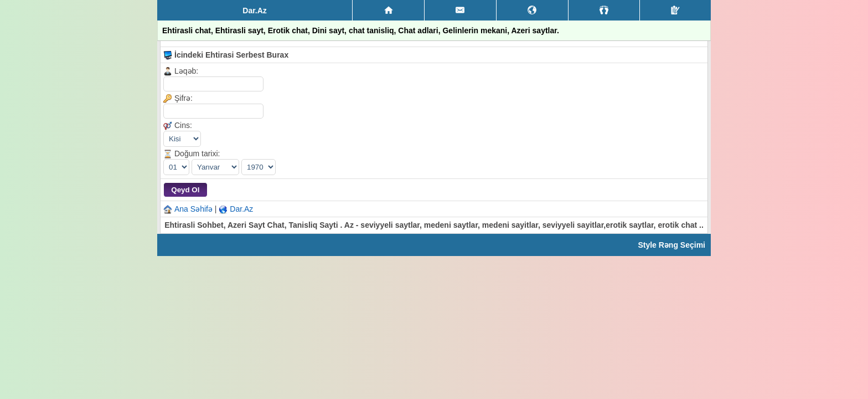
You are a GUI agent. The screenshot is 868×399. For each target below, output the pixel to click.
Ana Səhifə (193, 209)
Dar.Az (241, 209)
